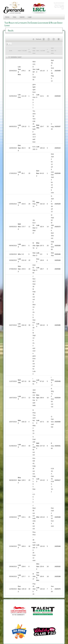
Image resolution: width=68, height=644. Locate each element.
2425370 (58, 589)
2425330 (58, 173)
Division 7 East (16, 57)
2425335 (58, 246)
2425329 (58, 204)
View (14, 17)
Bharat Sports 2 (38, 246)
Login (30, 17)
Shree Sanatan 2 (21, 269)
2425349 (58, 546)
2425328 (58, 260)
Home (7, 17)
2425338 (58, 576)
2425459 (58, 71)
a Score (42, 51)
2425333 (58, 96)
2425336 (58, 517)
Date (11, 51)
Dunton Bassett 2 (39, 173)
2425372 (58, 227)
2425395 (58, 325)
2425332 (58, 566)
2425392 (58, 269)
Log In (63, 9)
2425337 (58, 126)
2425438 (58, 381)
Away (38, 51)
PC (55, 51)
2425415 (58, 148)
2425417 (58, 480)
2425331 (58, 446)
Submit (22, 17)
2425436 (58, 254)
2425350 (58, 422)
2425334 (58, 398)
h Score (24, 51)
